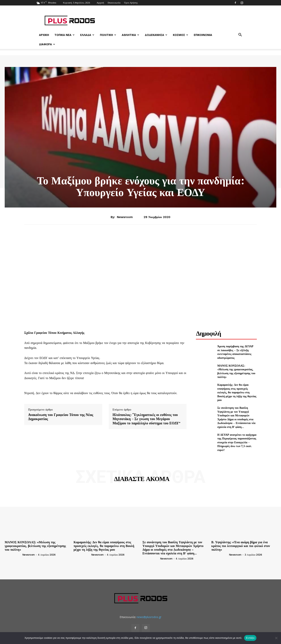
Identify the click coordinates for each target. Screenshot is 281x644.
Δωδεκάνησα (156, 35)
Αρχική (100, 3)
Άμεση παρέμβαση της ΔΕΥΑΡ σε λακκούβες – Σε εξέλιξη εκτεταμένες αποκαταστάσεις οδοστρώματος (235, 352)
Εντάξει (250, 638)
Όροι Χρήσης (131, 3)
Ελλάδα (87, 35)
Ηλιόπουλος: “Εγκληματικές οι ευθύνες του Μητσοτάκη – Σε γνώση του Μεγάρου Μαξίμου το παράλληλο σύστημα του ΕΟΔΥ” (147, 419)
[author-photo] (13, 555)
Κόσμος (181, 35)
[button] (240, 35)
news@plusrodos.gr (149, 617)
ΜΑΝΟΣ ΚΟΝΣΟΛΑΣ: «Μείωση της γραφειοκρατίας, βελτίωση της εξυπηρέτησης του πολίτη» (236, 371)
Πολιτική (108, 35)
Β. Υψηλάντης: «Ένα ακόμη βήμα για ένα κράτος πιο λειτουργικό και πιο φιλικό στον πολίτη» (241, 546)
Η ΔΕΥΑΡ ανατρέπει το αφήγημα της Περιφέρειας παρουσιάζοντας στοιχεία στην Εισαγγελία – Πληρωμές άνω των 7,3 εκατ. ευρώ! (237, 442)
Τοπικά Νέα (64, 35)
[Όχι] (276, 638)
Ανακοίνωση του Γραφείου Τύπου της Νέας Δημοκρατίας (61, 417)
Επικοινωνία (114, 3)
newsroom (125, 217)
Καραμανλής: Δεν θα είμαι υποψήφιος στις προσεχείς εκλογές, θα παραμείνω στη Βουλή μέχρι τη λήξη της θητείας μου (237, 392)
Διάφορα (47, 44)
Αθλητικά (130, 35)
